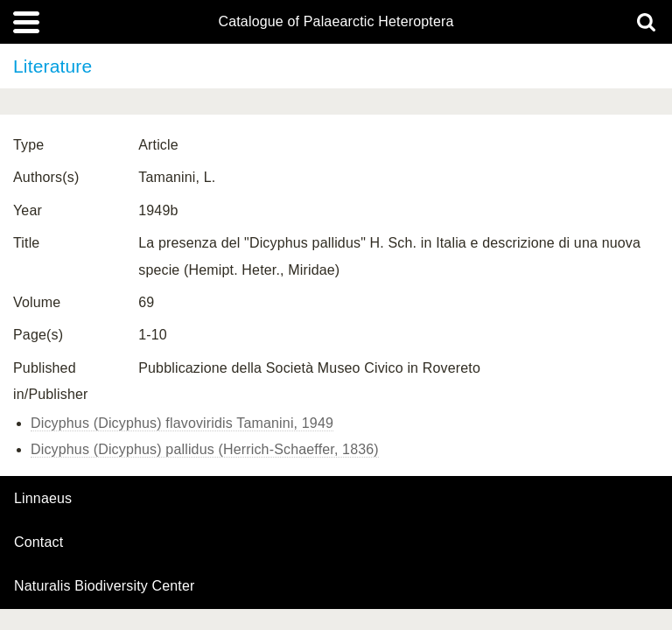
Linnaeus (43, 499)
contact (38, 542)
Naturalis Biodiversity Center (105, 586)
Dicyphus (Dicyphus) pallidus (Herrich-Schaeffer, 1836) (205, 449)
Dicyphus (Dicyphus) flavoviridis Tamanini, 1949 (182, 423)
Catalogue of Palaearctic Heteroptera (336, 22)
